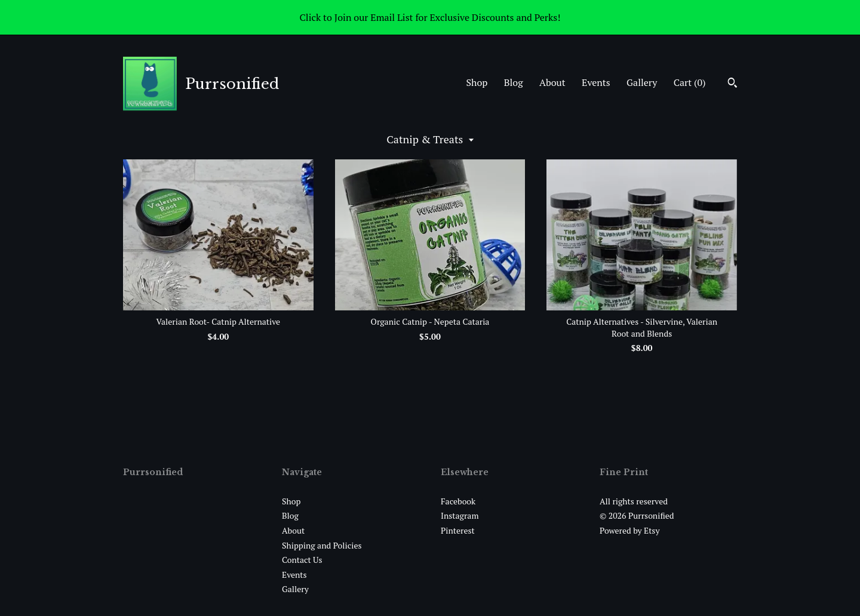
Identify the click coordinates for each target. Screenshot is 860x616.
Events (596, 82)
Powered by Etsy (629, 530)
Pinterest (458, 530)
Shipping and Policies (322, 545)
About (552, 82)
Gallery (642, 82)
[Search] (732, 84)
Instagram (460, 515)
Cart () (690, 82)
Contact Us (302, 560)
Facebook (458, 501)
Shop (477, 82)
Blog (514, 82)
